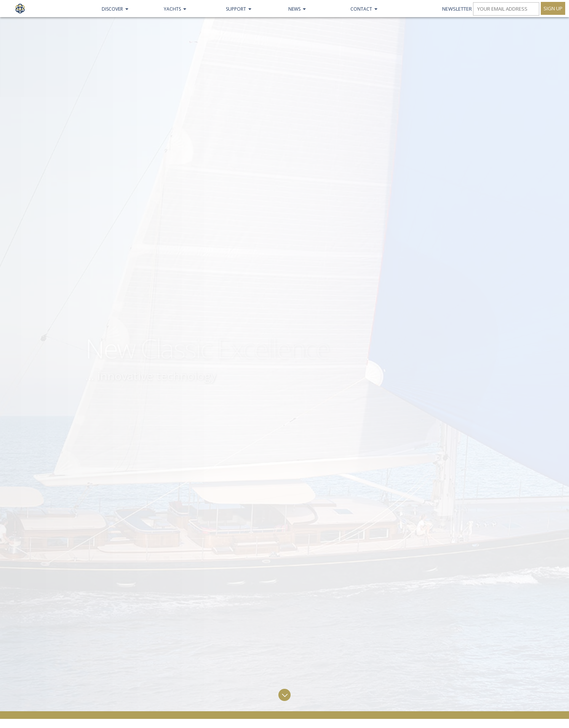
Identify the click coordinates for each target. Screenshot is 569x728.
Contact (361, 9)
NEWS (294, 9)
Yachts (172, 9)
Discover (112, 9)
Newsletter (457, 9)
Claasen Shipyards (20, 9)
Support (236, 9)
